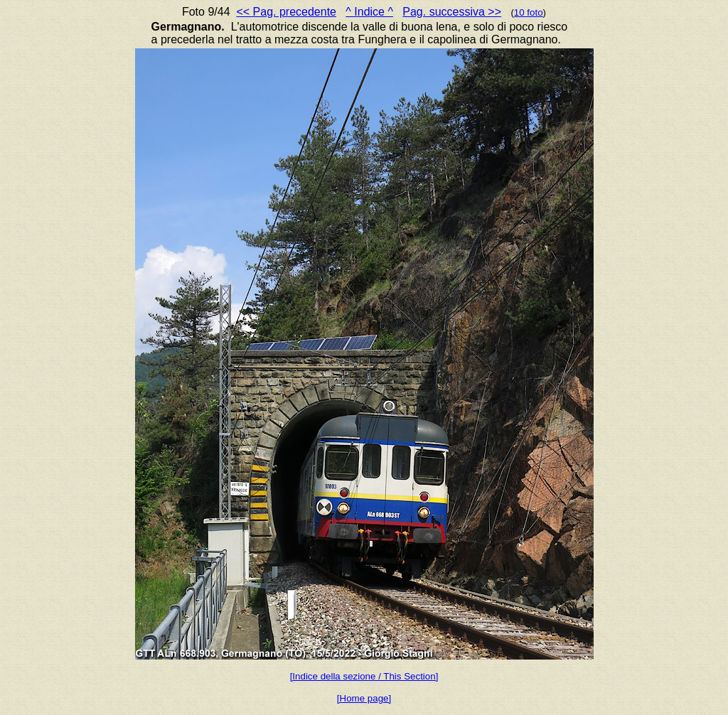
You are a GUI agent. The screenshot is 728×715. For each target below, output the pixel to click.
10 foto (529, 12)
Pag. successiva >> (452, 12)
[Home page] (364, 698)
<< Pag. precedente (286, 12)
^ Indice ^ (369, 12)
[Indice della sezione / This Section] (364, 676)
